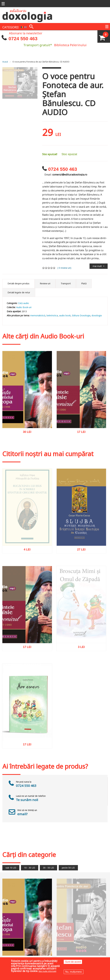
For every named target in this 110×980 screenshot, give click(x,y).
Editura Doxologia (81, 315)
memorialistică (38, 315)
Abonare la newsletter (26, 33)
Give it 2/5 (46, 268)
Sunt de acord (73, 962)
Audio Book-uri (24, 307)
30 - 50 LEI (48, 868)
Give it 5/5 (54, 268)
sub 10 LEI (11, 868)
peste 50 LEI (68, 868)
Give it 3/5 (49, 268)
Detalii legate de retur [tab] (19, 292)
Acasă (5, 62)
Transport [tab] (66, 283)
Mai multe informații (47, 971)
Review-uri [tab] (45, 283)
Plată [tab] (84, 283)
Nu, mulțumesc (74, 972)
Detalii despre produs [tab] (18, 283)
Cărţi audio (23, 303)
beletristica (52, 315)
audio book (65, 315)
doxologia (97, 315)
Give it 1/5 (44, 268)
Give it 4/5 (52, 268)
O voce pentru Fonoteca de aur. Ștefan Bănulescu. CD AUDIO (41, 62)
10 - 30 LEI (30, 868)
